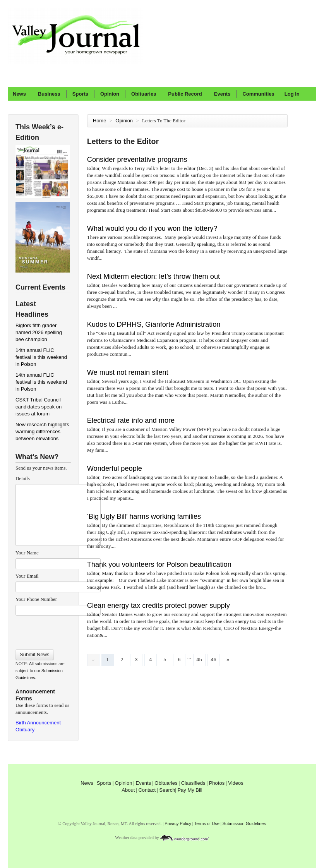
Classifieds (193, 783)
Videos (236, 783)
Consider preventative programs (137, 160)
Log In (292, 94)
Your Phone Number (36, 599)
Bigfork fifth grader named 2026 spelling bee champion (39, 332)
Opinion (110, 94)
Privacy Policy (178, 823)
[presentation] (58, 630)
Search (167, 790)
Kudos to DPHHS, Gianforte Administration (155, 324)
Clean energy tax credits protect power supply (159, 606)
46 (213, 660)
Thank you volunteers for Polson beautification (159, 564)
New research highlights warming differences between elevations (42, 431)
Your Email (27, 576)
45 (199, 660)
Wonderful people (115, 468)
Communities (258, 94)
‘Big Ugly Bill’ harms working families (144, 516)
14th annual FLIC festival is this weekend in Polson (41, 357)
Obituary (25, 730)
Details (23, 478)
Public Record (185, 94)
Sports (80, 94)
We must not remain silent (128, 372)
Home (100, 121)
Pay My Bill (190, 790)
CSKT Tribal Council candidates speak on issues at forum (39, 407)
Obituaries (144, 94)
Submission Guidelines (244, 823)
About (128, 790)
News (19, 94)
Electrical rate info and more (131, 420)
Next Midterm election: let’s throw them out (153, 276)
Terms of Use (207, 823)
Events (222, 94)
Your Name (27, 553)
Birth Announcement (38, 723)
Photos (217, 783)
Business (49, 94)
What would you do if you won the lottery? (152, 228)
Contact (147, 790)
